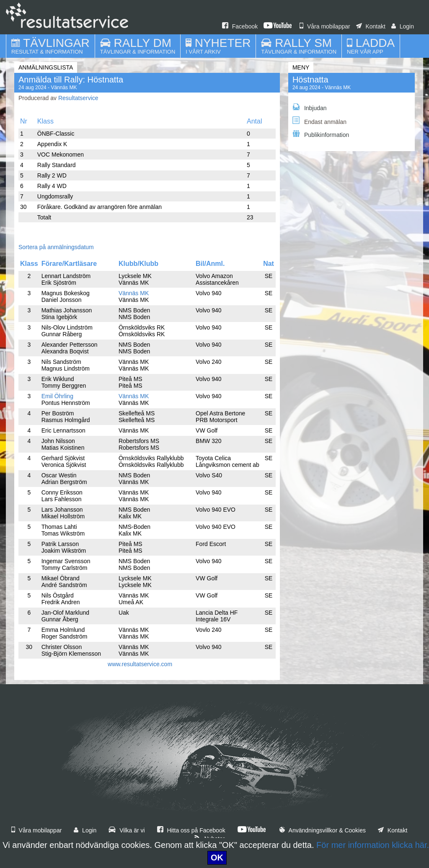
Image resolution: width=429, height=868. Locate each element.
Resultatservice (78, 98)
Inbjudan (310, 107)
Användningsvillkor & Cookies (323, 830)
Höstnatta (310, 80)
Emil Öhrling (57, 396)
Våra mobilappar (325, 26)
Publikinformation (321, 134)
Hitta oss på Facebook (191, 830)
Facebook (240, 26)
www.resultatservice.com (140, 664)
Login (403, 26)
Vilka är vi (127, 830)
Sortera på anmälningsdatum (56, 247)
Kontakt (371, 26)
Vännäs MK (134, 293)
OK (217, 858)
